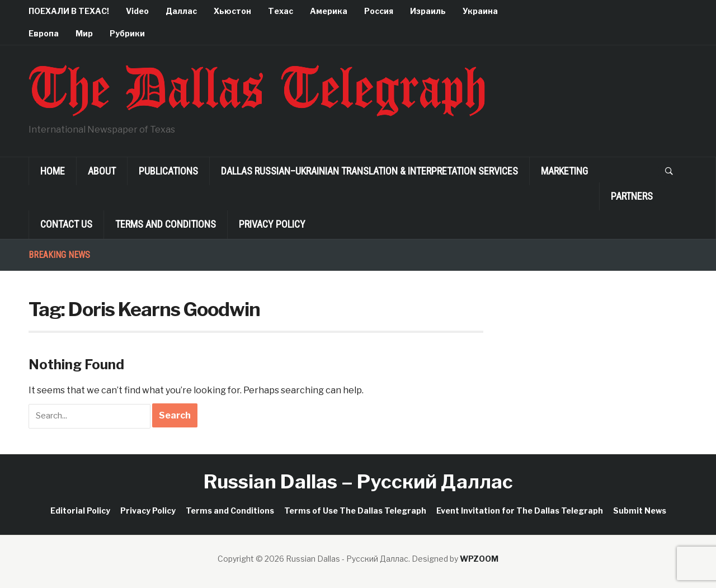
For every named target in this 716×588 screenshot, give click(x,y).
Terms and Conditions (166, 224)
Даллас (181, 11)
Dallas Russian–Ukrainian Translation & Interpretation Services (369, 171)
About (102, 171)
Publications (168, 171)
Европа (44, 33)
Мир (84, 33)
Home (53, 171)
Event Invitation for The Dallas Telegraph (520, 511)
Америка (329, 11)
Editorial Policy (80, 511)
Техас (281, 11)
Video (137, 11)
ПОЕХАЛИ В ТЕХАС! (69, 11)
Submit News (640, 511)
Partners (632, 196)
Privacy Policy (272, 224)
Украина (480, 11)
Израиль (428, 11)
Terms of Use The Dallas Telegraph (355, 511)
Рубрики (127, 33)
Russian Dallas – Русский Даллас (358, 481)
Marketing (564, 171)
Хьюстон (232, 11)
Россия (379, 11)
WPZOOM (479, 559)
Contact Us (66, 224)
